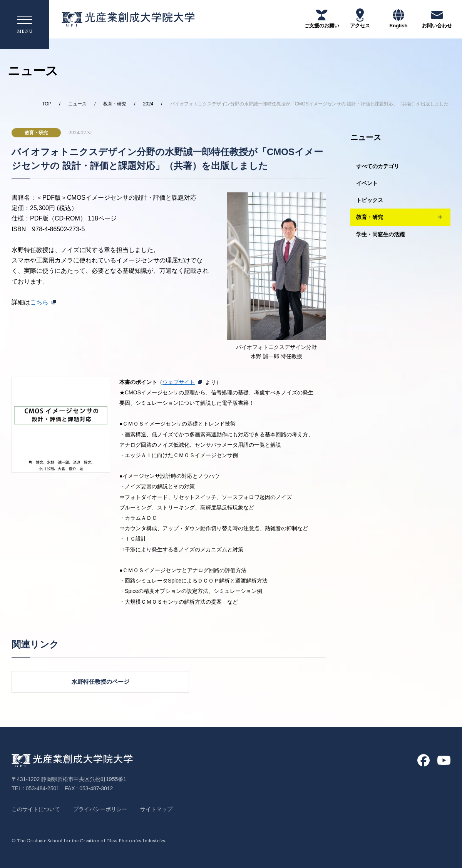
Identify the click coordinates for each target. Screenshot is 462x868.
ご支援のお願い (322, 18)
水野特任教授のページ (96, 682)
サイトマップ (156, 809)
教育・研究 (115, 104)
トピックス (370, 200)
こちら (39, 302)
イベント (367, 183)
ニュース (77, 104)
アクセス (360, 18)
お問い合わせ (437, 18)
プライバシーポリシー (100, 809)
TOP (47, 104)
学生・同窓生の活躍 (380, 235)
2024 (148, 104)
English (399, 18)
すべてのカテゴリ (378, 166)
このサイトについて (36, 809)
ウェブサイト (179, 382)
